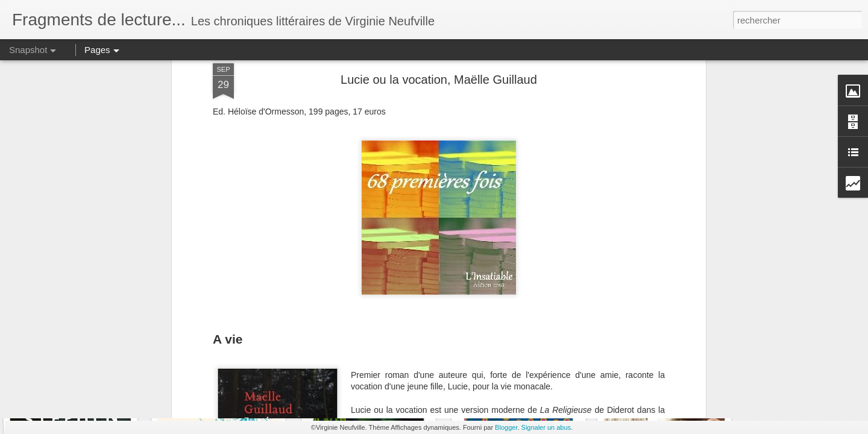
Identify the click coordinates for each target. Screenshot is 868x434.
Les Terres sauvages (74, 371)
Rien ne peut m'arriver (227, 378)
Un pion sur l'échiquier (660, 378)
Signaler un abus (546, 427)
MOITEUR (369, 373)
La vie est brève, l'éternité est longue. (533, 371)
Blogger (506, 427)
